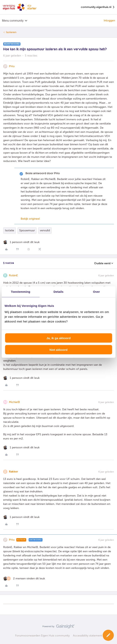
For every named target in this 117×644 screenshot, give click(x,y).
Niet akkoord (58, 350)
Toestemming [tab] (21, 291)
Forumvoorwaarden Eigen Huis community (42, 636)
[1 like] (21, 242)
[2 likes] (24, 578)
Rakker (14, 472)
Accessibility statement (88, 636)
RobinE (13, 275)
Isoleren (11, 32)
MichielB (14, 402)
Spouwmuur (27, 230)
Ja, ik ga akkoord (59, 338)
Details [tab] (59, 291)
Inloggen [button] (109, 21)
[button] (108, 635)
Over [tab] (96, 291)
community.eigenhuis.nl (98, 7)
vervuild (45, 230)
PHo (12, 66)
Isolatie (10, 230)
